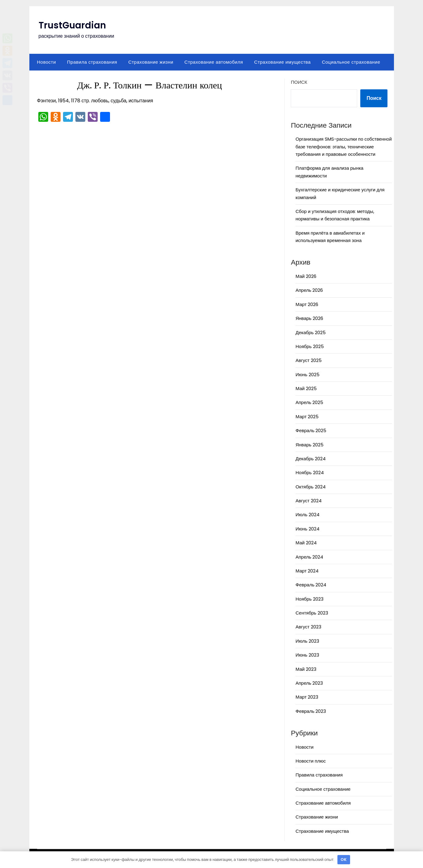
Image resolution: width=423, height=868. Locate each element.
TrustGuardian (73, 25)
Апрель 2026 (309, 290)
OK (344, 859)
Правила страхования (92, 62)
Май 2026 (306, 276)
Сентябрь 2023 (312, 613)
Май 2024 (306, 543)
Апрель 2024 (309, 557)
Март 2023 (307, 697)
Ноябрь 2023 (309, 599)
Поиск (299, 82)
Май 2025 (306, 388)
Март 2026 (307, 304)
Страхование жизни (151, 62)
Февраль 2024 (311, 585)
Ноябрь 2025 (309, 346)
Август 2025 (308, 360)
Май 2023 (306, 669)
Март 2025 (307, 417)
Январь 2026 (309, 318)
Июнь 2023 (307, 655)
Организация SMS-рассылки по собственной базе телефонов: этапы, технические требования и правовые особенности (343, 147)
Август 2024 (308, 501)
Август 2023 (308, 627)
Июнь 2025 (307, 374)
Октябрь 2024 (310, 487)
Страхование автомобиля (214, 62)
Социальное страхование (351, 62)
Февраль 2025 (311, 430)
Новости (47, 62)
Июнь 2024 (307, 529)
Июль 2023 (307, 641)
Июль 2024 (307, 515)
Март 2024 (307, 571)
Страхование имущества (283, 62)
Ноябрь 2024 (309, 472)
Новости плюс (311, 761)
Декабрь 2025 (310, 332)
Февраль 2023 (311, 711)
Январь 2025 (309, 445)
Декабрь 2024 (310, 459)
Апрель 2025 (309, 402)
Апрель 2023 (309, 683)
